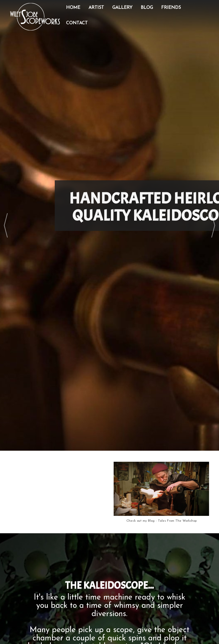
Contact (77, 23)
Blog (147, 8)
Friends (171, 8)
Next (213, 225)
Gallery (122, 8)
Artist (96, 8)
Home (73, 8)
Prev (6, 225)
